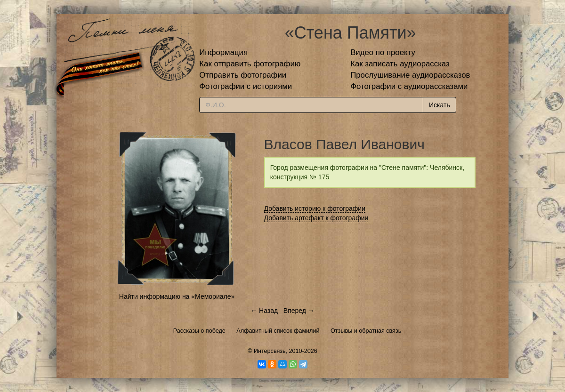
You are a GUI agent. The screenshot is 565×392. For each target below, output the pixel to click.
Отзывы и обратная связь (366, 331)
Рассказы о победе (199, 331)
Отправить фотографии (243, 75)
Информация (223, 52)
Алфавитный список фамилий (278, 331)
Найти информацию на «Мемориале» (177, 296)
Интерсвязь (270, 351)
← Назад (264, 311)
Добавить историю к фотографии (315, 208)
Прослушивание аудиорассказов (410, 75)
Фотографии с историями (246, 86)
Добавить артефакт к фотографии (316, 218)
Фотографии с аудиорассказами (409, 86)
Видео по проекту (383, 52)
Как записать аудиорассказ (400, 64)
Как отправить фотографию (250, 64)
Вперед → (299, 311)
